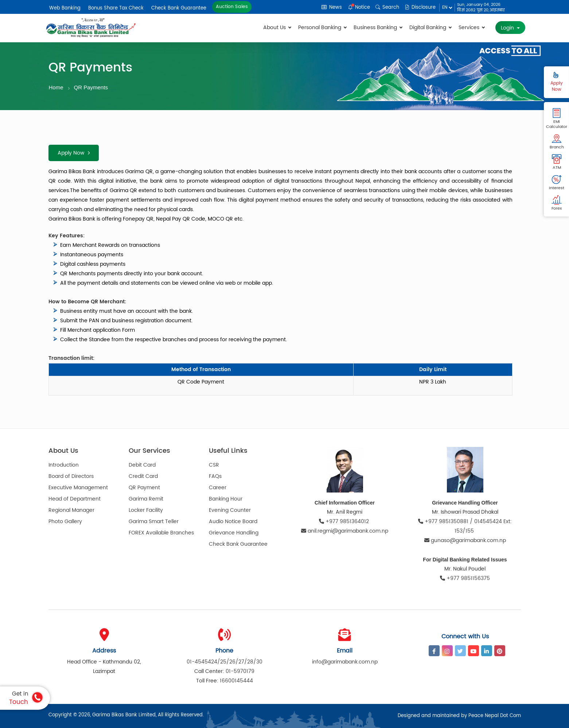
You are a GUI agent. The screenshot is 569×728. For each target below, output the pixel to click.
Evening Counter (230, 510)
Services (471, 28)
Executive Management (78, 488)
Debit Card (142, 465)
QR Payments (91, 87)
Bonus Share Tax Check (116, 8)
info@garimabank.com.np (345, 662)
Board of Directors (71, 476)
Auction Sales (232, 7)
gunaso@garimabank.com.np (465, 540)
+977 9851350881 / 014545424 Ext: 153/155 (465, 526)
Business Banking (378, 28)
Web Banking (65, 8)
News (332, 7)
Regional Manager (71, 510)
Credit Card (143, 476)
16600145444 (236, 681)
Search (387, 7)
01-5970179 (240, 671)
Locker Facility (146, 510)
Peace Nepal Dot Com (495, 716)
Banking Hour (226, 499)
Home (56, 87)
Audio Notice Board (233, 521)
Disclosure (420, 7)
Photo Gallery (65, 521)
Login (508, 28)
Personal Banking (322, 28)
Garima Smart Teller (154, 521)
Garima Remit (146, 499)
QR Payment (144, 488)
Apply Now (74, 153)
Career (218, 488)
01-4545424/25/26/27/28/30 (225, 662)
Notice (359, 7)
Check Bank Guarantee (179, 8)
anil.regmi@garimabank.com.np (345, 531)
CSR (214, 465)
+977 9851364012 (345, 521)
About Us (277, 28)
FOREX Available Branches (161, 533)
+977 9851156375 (465, 578)
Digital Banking (430, 28)
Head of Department (75, 499)
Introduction (64, 465)
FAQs (215, 476)
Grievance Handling (234, 533)
